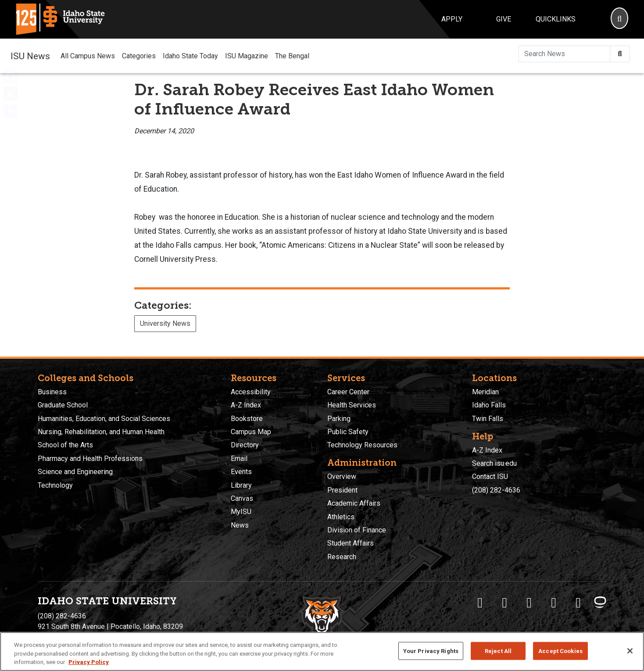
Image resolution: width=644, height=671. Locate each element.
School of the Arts (65, 445)
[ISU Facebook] (480, 603)
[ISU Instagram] (529, 603)
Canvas (242, 498)
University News (165, 323)
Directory (245, 445)
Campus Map (251, 432)
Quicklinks (556, 19)
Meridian (485, 392)
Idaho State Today (190, 56)
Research (342, 557)
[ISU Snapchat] (578, 603)
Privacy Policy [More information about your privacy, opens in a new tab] (89, 662)
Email (239, 459)
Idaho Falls (489, 405)
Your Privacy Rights (431, 651)
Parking (339, 419)
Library (241, 485)
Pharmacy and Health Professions (90, 459)
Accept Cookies (560, 651)
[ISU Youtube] (554, 603)
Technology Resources (362, 445)
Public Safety (348, 432)
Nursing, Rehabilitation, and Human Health (101, 432)
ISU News (30, 56)
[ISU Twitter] (504, 603)
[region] (322, 651)
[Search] (619, 19)
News (240, 525)
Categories (139, 56)
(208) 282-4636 (496, 490)
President (342, 490)
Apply (452, 19)
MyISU (241, 512)
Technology (55, 485)
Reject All (498, 651)
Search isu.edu (494, 463)
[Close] (630, 651)
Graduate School (63, 405)
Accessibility (251, 392)
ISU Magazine (247, 56)
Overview (342, 476)
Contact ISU (490, 476)
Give (504, 19)
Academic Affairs (354, 503)
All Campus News (88, 56)
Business (52, 392)
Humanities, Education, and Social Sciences (104, 419)
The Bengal (292, 56)
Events (241, 472)
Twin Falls (488, 419)
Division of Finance (357, 530)
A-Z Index (246, 405)
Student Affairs (351, 543)
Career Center (348, 392)
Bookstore (247, 419)
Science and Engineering (75, 472)
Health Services (352, 405)
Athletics (341, 517)
